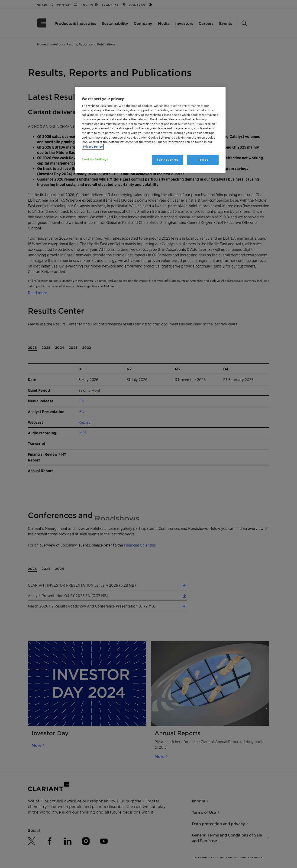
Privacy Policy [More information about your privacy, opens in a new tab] (93, 147)
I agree (203, 160)
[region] (150, 130)
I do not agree (168, 160)
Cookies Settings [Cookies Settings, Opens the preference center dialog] (95, 159)
